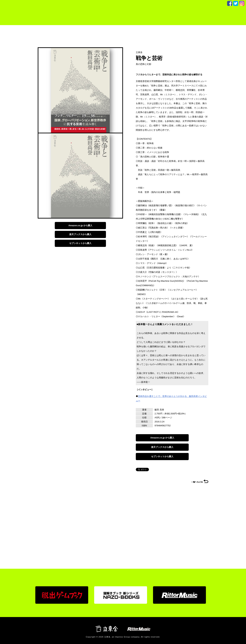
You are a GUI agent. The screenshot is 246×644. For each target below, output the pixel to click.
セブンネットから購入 (80, 243)
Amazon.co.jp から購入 (80, 225)
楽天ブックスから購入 (80, 234)
